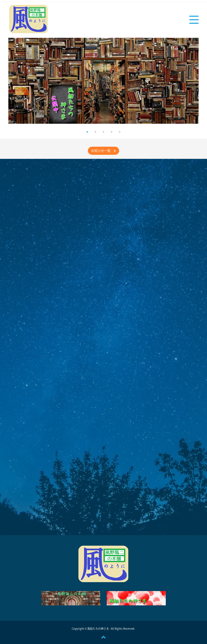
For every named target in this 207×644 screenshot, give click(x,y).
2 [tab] (95, 132)
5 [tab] (120, 132)
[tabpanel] (104, 81)
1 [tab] (87, 132)
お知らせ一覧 (103, 151)
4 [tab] (112, 132)
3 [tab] (103, 132)
